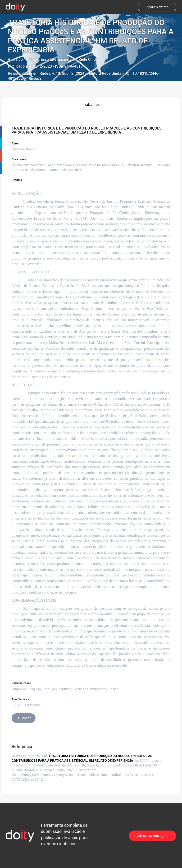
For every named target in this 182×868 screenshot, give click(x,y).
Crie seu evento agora (153, 836)
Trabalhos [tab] (91, 104)
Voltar (24, 718)
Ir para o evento (157, 7)
